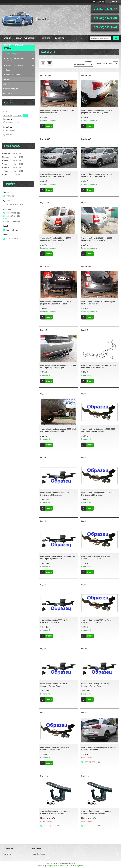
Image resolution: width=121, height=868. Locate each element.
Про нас (46, 38)
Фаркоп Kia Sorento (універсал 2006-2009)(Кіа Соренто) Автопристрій (58, 366)
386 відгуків (100, 2)
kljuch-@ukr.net (12, 230)
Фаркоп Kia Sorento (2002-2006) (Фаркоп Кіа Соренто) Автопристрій (99, 366)
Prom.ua (72, 863)
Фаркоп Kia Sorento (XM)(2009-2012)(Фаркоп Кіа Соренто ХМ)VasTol (97, 112)
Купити (49, 126)
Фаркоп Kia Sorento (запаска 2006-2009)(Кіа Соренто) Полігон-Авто (98, 494)
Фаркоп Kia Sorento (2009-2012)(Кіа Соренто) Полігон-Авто (55, 621)
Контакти (60, 38)
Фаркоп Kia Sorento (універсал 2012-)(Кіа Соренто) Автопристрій (99, 749)
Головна (7, 38)
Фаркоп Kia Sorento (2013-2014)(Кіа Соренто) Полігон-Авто (96, 557)
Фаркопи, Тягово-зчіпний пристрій (15, 60)
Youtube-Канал (39, 854)
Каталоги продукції (11, 89)
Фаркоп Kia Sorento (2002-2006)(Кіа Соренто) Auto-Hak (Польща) (55, 812)
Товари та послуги (25, 38)
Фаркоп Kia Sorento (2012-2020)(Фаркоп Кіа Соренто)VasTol (57, 112)
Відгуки (6, 84)
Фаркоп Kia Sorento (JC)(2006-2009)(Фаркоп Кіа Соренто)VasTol (97, 175)
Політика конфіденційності (74, 866)
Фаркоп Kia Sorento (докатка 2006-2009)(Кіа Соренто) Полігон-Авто (57, 494)
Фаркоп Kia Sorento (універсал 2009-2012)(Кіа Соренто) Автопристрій (58, 430)
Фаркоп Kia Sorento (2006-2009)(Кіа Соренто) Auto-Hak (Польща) (96, 812)
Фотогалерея (8, 93)
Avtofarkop (7, 854)
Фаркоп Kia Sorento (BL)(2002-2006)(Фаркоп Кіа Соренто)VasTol (56, 175)
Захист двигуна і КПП (14, 65)
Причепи (9, 70)
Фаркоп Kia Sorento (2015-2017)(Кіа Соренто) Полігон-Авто (96, 621)
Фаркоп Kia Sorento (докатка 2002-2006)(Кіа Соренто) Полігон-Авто (98, 430)
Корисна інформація (13, 45)
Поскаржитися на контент (55, 866)
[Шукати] (116, 38)
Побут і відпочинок (13, 75)
